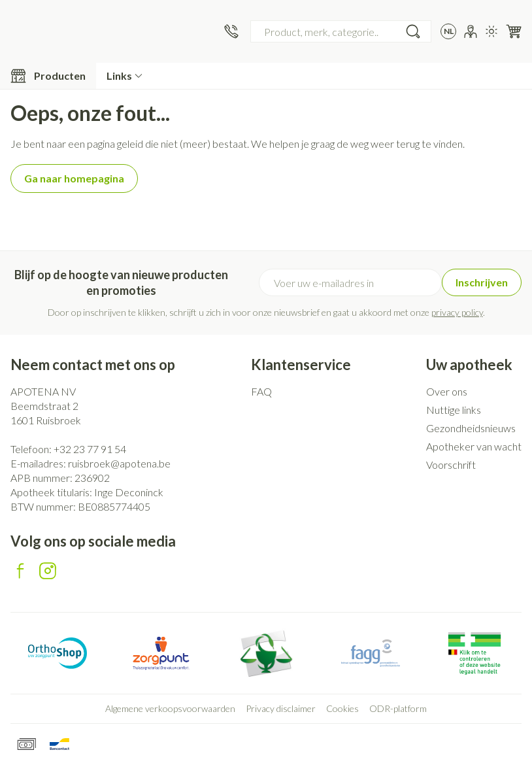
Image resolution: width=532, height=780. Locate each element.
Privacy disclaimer (281, 708)
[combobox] (341, 31)
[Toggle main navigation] (48, 76)
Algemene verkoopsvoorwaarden (170, 708)
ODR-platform (398, 708)
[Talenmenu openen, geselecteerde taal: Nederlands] (448, 31)
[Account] (471, 31)
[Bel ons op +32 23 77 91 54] (231, 31)
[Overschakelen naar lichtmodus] (491, 31)
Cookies (342, 708)
